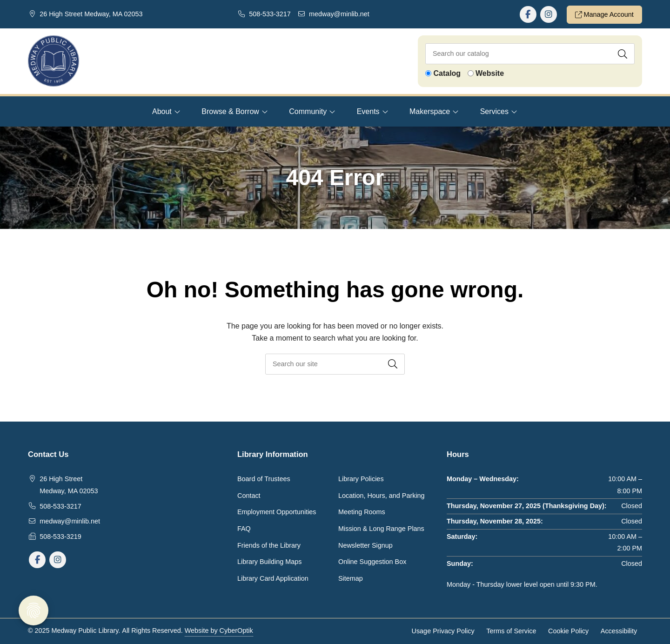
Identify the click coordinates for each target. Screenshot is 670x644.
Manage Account (604, 14)
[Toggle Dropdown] (177, 112)
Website (490, 73)
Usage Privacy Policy (443, 631)
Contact (249, 496)
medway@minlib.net (339, 14)
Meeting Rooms (362, 512)
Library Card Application (273, 578)
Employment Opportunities (277, 512)
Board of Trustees (264, 479)
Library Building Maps (269, 562)
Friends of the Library (269, 545)
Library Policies (361, 479)
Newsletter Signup (365, 545)
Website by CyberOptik (219, 631)
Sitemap (351, 578)
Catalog (447, 73)
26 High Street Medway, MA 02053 (91, 14)
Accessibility (619, 631)
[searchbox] (335, 364)
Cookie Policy (568, 631)
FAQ (244, 529)
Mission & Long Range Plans (381, 529)
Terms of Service (511, 631)
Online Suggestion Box (372, 562)
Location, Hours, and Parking (382, 496)
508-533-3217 (270, 14)
